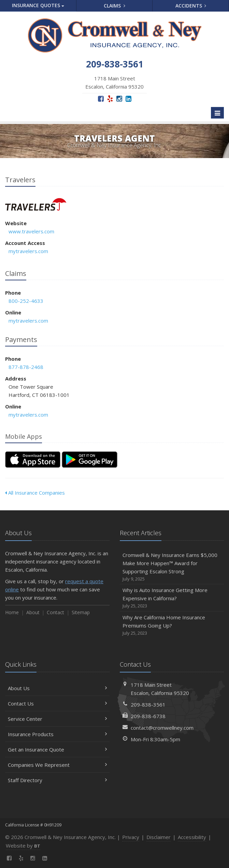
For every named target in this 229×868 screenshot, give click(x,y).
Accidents (191, 6)
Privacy (131, 837)
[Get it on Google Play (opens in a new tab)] (90, 460)
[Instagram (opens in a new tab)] (119, 99)
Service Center (57, 719)
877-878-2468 (26, 367)
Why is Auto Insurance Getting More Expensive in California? (172, 598)
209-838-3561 (148, 704)
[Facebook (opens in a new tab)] (101, 99)
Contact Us (57, 703)
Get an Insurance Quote (57, 749)
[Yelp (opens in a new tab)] (110, 99)
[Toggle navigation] (217, 113)
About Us (57, 688)
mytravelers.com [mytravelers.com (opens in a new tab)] (28, 251)
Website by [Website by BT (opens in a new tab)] (23, 846)
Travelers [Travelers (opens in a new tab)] (36, 204)
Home (12, 612)
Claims (114, 6)
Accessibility (192, 837)
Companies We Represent (57, 765)
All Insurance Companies (35, 493)
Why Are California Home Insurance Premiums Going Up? (172, 625)
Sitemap (81, 612)
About (33, 612)
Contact (55, 612)
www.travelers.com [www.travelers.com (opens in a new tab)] (31, 231)
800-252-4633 (26, 301)
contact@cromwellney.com (162, 728)
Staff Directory (57, 780)
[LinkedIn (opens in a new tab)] (128, 99)
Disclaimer (159, 837)
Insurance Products (57, 734)
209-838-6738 (148, 716)
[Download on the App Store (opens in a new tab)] (33, 460)
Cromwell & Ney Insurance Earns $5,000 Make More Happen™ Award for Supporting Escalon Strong (172, 567)
